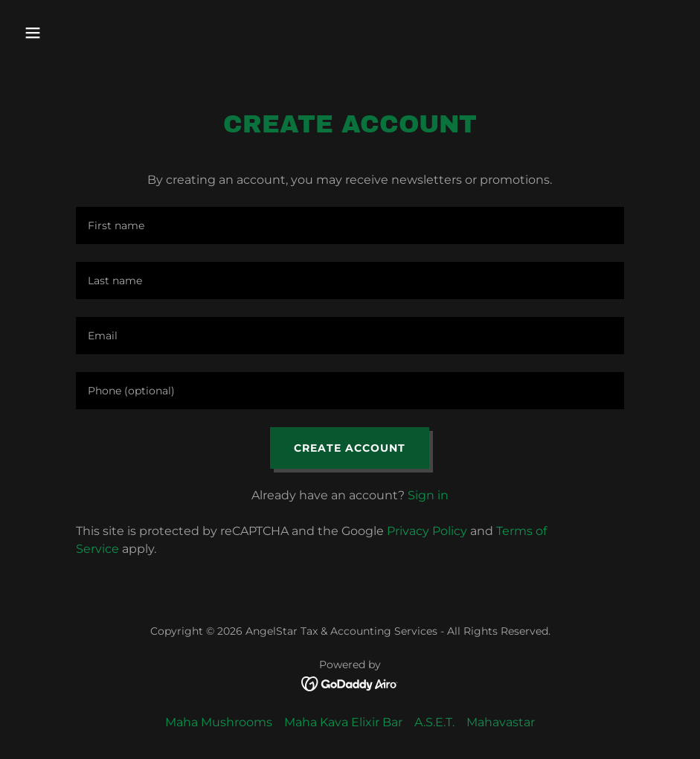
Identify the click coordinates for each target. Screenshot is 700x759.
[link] (350, 683)
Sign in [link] (428, 495)
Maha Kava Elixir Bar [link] (343, 722)
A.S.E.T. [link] (434, 722)
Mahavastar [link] (501, 722)
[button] (94, 33)
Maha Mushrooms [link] (219, 722)
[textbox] (350, 225)
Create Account (350, 448)
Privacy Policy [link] (427, 531)
